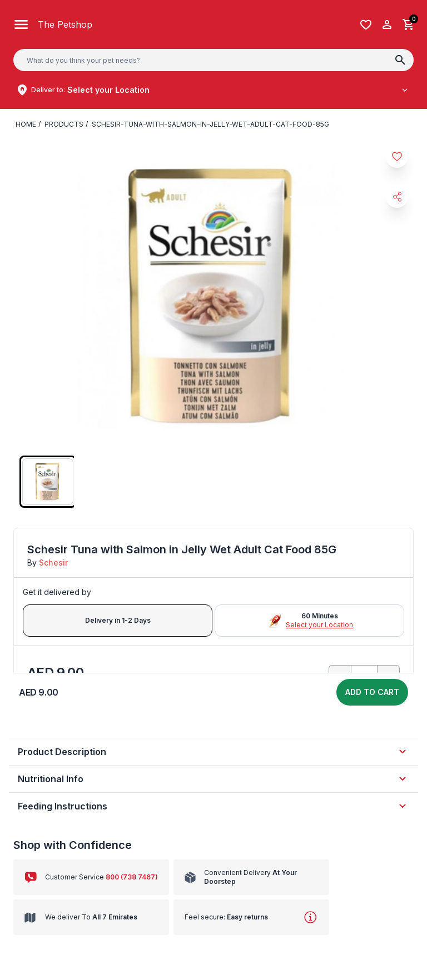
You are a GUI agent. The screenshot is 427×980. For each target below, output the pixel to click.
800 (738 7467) (123, 877)
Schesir (51, 563)
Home (26, 124)
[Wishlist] (366, 25)
